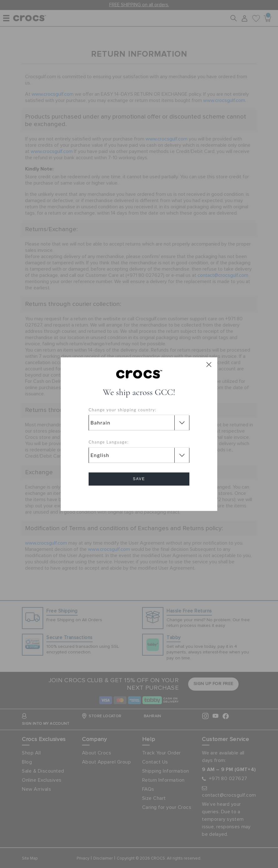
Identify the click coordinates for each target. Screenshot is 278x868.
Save (139, 479)
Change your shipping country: (123, 410)
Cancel (139, 497)
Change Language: (109, 442)
